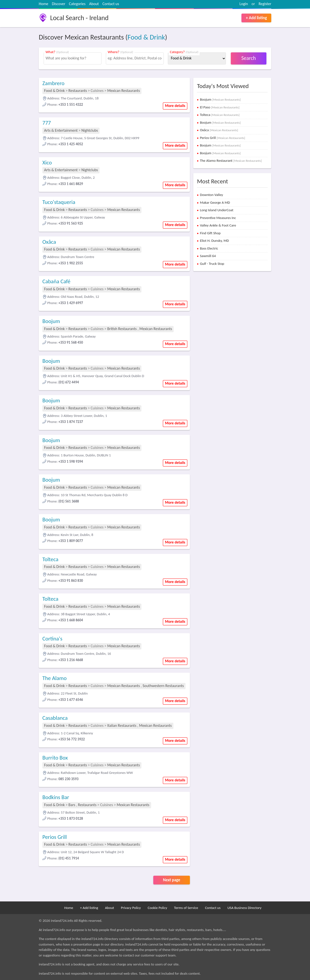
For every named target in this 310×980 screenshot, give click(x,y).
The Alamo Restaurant (231, 161)
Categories (77, 4)
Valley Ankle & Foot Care (218, 225)
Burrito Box (55, 758)
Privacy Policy (131, 908)
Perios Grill (55, 837)
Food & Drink (146, 37)
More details (175, 106)
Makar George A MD (215, 202)
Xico (47, 162)
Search (249, 58)
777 (47, 123)
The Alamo (54, 678)
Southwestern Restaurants (163, 686)
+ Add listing (256, 18)
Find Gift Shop (210, 233)
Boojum (51, 321)
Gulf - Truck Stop (212, 264)
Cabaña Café (56, 281)
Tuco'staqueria (59, 202)
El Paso (220, 107)
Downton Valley (211, 195)
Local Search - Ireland (79, 18)
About (94, 4)
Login (244, 4)
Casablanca (55, 718)
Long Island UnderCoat (217, 210)
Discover (58, 4)
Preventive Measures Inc (218, 218)
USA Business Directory (244, 908)
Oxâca (49, 242)
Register (265, 4)
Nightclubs (90, 130)
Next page (172, 880)
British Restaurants (122, 329)
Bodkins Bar (56, 797)
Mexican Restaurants (124, 91)
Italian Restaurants (122, 725)
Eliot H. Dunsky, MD (214, 241)
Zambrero (53, 83)
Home (43, 4)
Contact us (111, 4)
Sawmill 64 (208, 256)
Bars (72, 805)
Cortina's (52, 639)
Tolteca (50, 559)
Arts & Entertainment (61, 130)
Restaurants (78, 91)
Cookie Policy (157, 908)
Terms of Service (186, 908)
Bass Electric (209, 248)
